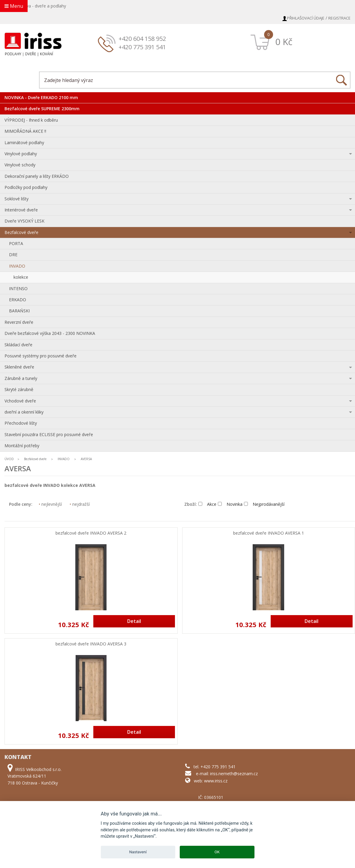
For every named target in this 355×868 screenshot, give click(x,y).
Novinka (230, 504)
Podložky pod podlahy (26, 187)
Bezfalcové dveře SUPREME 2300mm (42, 109)
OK (217, 852)
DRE (13, 255)
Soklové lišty (17, 199)
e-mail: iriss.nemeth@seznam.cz (227, 774)
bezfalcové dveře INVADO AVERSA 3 (91, 644)
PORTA (16, 243)
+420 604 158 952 (142, 39)
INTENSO (18, 288)
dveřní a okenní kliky (24, 412)
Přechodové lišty (21, 423)
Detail (134, 621)
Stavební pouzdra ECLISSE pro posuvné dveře (49, 434)
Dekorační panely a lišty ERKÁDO (37, 176)
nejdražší (80, 504)
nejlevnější (50, 504)
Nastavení (138, 852)
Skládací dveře (18, 345)
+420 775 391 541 (142, 47)
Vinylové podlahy (21, 154)
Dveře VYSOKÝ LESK (24, 221)
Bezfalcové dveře (21, 232)
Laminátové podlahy (24, 143)
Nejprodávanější (264, 504)
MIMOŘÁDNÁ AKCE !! (25, 131)
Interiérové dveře (21, 210)
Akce (207, 504)
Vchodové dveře (20, 401)
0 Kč (284, 42)
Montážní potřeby (22, 446)
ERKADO (18, 300)
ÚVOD (9, 459)
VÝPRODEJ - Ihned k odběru (31, 120)
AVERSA (86, 459)
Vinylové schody (20, 165)
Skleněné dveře (19, 367)
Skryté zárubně (19, 389)
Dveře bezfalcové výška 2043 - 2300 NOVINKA (50, 333)
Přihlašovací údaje (306, 18)
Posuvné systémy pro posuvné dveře (41, 356)
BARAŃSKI (19, 311)
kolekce (21, 277)
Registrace (339, 18)
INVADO (17, 266)
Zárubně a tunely (21, 378)
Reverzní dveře (19, 322)
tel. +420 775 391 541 (215, 767)
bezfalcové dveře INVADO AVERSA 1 (269, 533)
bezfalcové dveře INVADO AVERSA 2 (91, 533)
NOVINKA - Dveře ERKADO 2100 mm (41, 97)
